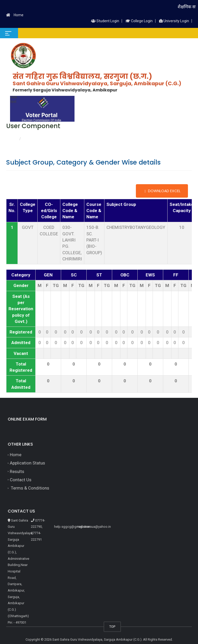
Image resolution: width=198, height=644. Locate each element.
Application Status (27, 463)
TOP (112, 627)
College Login (139, 21)
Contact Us (21, 480)
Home (19, 15)
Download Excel (162, 191)
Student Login (105, 21)
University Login (174, 21)
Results (17, 471)
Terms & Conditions (30, 488)
